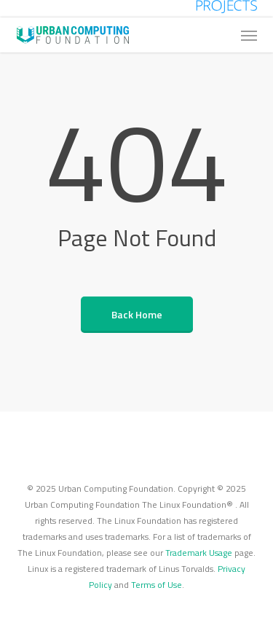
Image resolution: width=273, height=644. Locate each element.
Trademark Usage (199, 553)
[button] (249, 35)
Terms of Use (157, 585)
